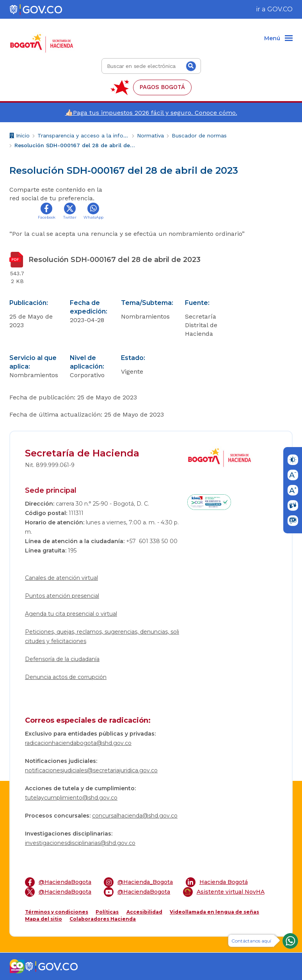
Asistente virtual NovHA (224, 892)
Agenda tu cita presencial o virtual (71, 614)
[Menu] (278, 39)
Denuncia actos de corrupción (66, 677)
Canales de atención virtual (61, 578)
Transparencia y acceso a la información (83, 135)
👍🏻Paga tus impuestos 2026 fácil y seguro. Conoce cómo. (151, 113)
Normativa (150, 135)
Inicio (20, 136)
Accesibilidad (144, 912)
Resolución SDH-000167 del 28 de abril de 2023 (75, 145)
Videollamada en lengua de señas (214, 912)
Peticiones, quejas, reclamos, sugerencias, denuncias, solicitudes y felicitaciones (102, 636)
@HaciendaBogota (58, 882)
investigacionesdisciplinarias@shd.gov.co (80, 843)
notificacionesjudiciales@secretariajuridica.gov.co (91, 770)
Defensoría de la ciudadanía (62, 659)
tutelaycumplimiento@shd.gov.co (71, 798)
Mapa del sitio (44, 919)
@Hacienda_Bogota (138, 882)
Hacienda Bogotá (217, 882)
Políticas (107, 912)
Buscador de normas (199, 135)
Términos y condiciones (57, 912)
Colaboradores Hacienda (103, 919)
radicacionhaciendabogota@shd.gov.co (78, 743)
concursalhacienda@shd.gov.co (135, 816)
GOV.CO (280, 9)
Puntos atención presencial (62, 596)
